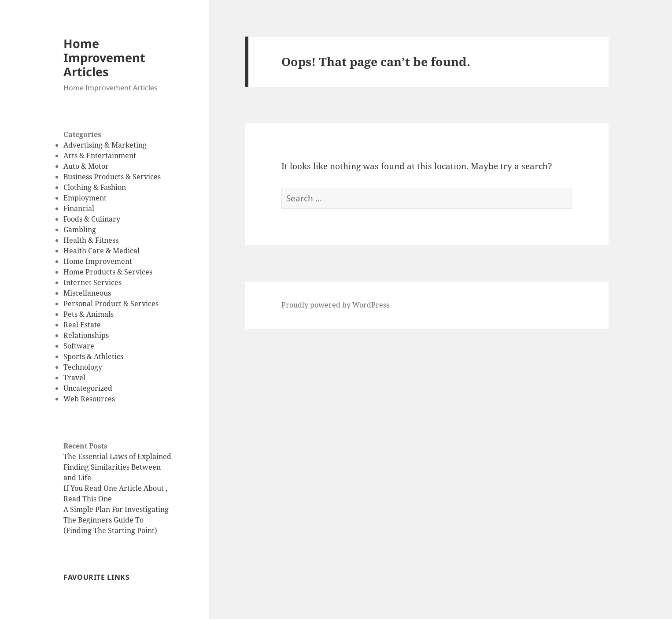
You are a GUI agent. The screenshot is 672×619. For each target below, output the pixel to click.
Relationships (86, 335)
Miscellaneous (87, 293)
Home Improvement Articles (104, 57)
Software (79, 346)
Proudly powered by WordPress (335, 305)
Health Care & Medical (102, 251)
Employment (85, 198)
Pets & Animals (89, 314)
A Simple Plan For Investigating (116, 509)
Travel (74, 378)
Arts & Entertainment (100, 156)
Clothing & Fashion (95, 187)
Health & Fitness (91, 240)
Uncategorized (88, 388)
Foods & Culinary (92, 219)
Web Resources (89, 399)
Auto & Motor (86, 166)
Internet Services (92, 282)
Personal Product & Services (111, 304)
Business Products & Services (112, 177)
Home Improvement (98, 261)
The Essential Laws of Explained (117, 456)
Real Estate (82, 325)
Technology (83, 367)
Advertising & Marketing (105, 145)
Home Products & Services (108, 272)
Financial (79, 208)
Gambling (80, 230)
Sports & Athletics (93, 356)
